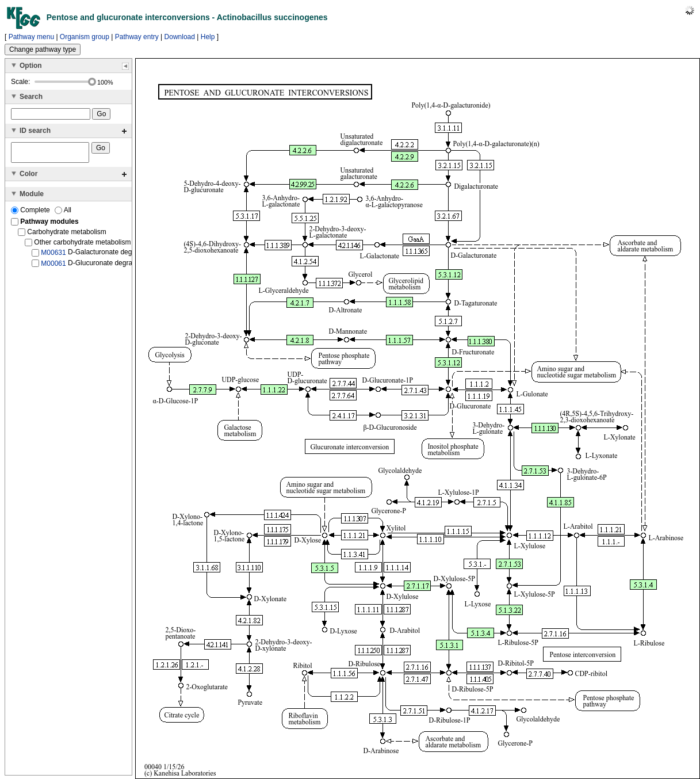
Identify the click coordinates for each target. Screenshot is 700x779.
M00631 (53, 256)
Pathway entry (137, 37)
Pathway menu (31, 37)
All (63, 213)
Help (208, 37)
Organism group (85, 37)
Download (180, 37)
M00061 (53, 266)
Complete (31, 213)
